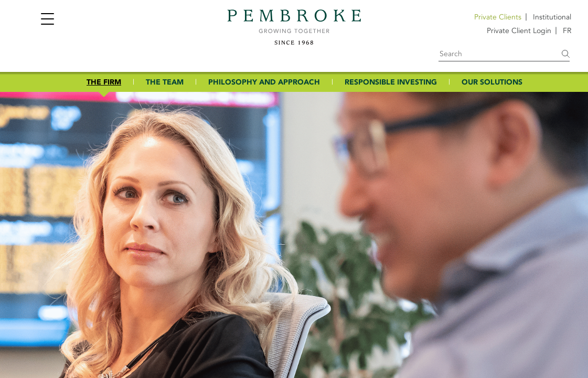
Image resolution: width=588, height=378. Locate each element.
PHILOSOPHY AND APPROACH (264, 82)
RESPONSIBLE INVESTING (391, 82)
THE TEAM (165, 82)
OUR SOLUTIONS (492, 82)
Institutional (552, 17)
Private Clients (498, 17)
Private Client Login (519, 31)
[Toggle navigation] (47, 20)
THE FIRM (104, 82)
